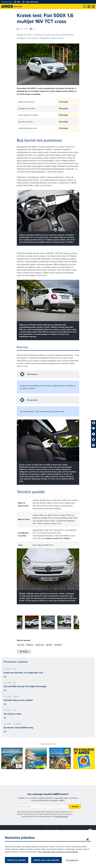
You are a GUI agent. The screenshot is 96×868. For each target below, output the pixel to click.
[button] (74, 623)
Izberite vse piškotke (17, 860)
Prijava (75, 807)
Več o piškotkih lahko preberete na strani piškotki (58, 852)
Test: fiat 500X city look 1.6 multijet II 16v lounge (25, 686)
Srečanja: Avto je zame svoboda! (18, 700)
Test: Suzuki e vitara (13, 714)
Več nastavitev (72, 860)
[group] (24, 622)
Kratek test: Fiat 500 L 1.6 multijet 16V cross (23, 673)
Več (5, 676)
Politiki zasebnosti (61, 816)
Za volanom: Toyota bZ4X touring (18, 728)
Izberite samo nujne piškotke (46, 860)
